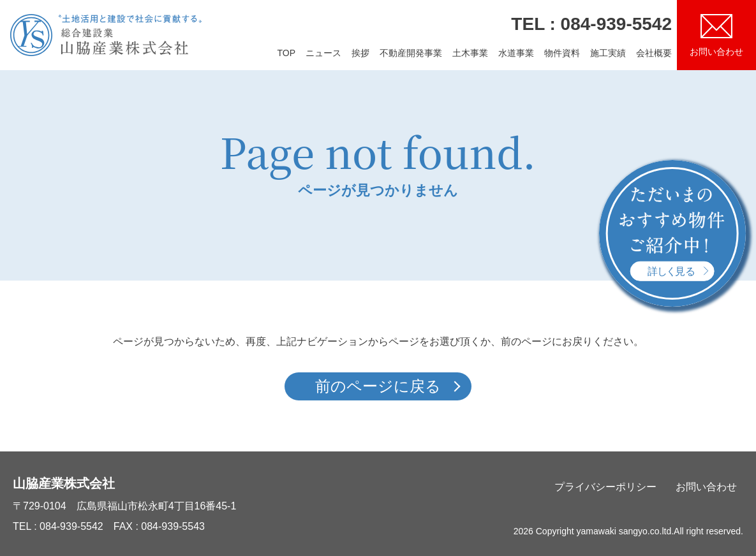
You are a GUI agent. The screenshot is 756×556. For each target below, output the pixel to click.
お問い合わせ (706, 487)
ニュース (323, 53)
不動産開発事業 (411, 53)
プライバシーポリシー (605, 487)
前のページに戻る (378, 386)
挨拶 (360, 53)
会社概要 (654, 53)
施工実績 (608, 53)
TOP (286, 53)
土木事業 (470, 53)
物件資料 (562, 53)
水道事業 (516, 53)
